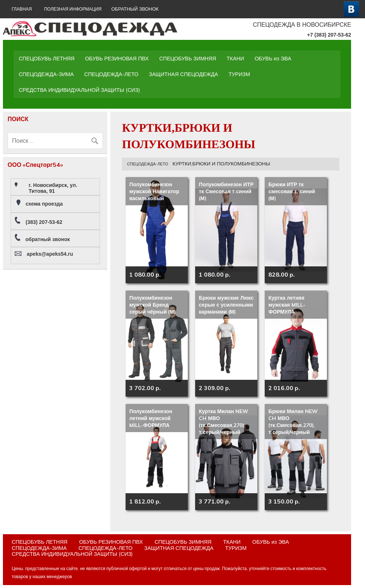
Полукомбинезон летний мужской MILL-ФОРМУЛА (151, 418)
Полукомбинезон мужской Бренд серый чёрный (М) (152, 305)
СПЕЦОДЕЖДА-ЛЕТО (111, 74)
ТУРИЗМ (239, 74)
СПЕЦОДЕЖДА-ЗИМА (46, 74)
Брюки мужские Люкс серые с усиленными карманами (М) (226, 305)
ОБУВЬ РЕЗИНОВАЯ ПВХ (117, 59)
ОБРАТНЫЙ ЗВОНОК (135, 9)
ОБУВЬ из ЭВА (273, 59)
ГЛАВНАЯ (22, 9)
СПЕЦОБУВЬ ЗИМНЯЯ (188, 59)
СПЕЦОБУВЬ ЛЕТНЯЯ (46, 59)
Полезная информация (73, 9)
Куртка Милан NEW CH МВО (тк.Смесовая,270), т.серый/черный (224, 422)
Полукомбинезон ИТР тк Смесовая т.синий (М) (226, 191)
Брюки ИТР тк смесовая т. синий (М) (292, 191)
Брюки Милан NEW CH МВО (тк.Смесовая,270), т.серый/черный (293, 422)
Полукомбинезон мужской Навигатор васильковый (154, 191)
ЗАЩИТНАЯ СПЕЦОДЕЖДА (184, 74)
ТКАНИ (235, 59)
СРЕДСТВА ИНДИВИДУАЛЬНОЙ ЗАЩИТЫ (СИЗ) (79, 90)
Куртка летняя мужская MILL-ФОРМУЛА (287, 305)
